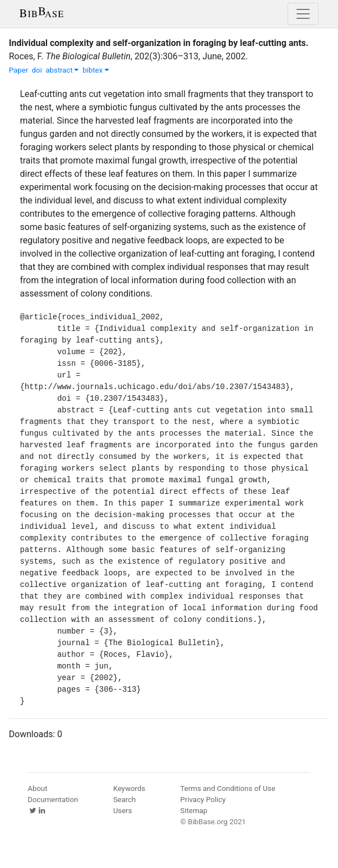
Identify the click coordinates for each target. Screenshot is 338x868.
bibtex (96, 70)
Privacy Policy (203, 800)
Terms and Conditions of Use (227, 788)
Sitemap (194, 811)
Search (124, 800)
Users (122, 811)
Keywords (129, 788)
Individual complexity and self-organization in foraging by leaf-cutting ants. (159, 43)
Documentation (53, 800)
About (38, 788)
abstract (62, 70)
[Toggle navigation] (303, 14)
